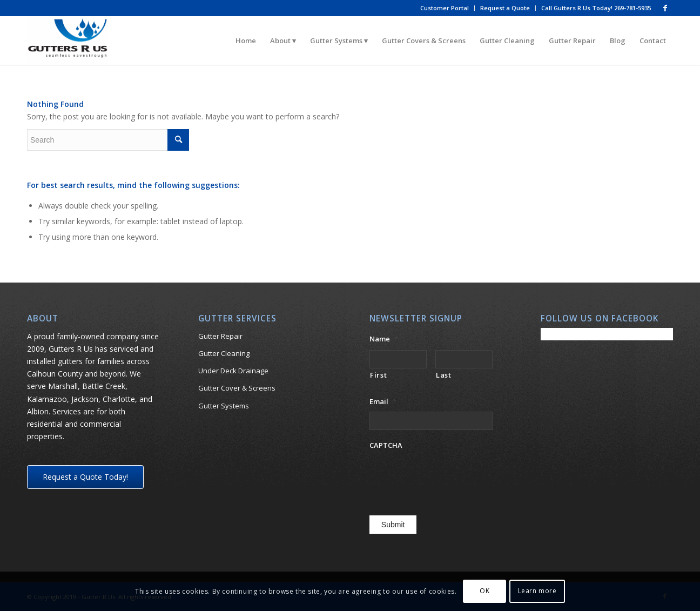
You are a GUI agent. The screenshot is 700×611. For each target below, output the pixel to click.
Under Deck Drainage (233, 371)
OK (484, 591)
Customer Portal (445, 8)
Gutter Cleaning (224, 353)
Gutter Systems (224, 406)
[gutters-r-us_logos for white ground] (68, 41)
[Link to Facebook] (665, 8)
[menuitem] (445, 8)
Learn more (537, 591)
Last (444, 375)
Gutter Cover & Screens (237, 388)
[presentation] (452, 477)
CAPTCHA (386, 445)
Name (384, 339)
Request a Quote (505, 8)
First (378, 375)
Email (383, 402)
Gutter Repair (220, 336)
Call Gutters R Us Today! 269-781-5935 (596, 8)
